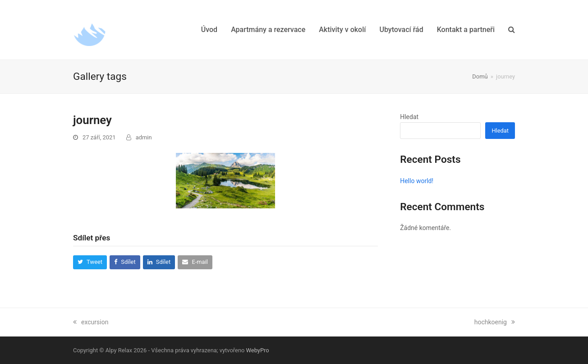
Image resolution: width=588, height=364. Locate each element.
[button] (512, 30)
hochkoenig (495, 322)
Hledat (409, 117)
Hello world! (417, 181)
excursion (91, 322)
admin (144, 137)
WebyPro (258, 350)
